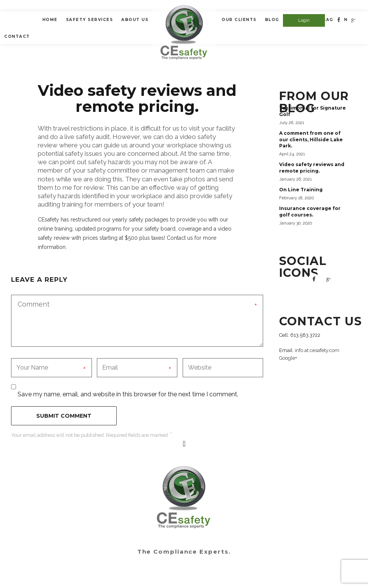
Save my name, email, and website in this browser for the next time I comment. (128, 394)
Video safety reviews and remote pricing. (312, 168)
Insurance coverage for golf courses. (310, 212)
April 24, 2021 (292, 154)
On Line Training (301, 190)
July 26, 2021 (292, 123)
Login (304, 20)
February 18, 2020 (296, 198)
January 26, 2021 (296, 179)
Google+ (288, 358)
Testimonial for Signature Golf (313, 111)
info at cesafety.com (317, 350)
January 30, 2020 (296, 223)
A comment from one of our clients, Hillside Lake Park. (311, 140)
